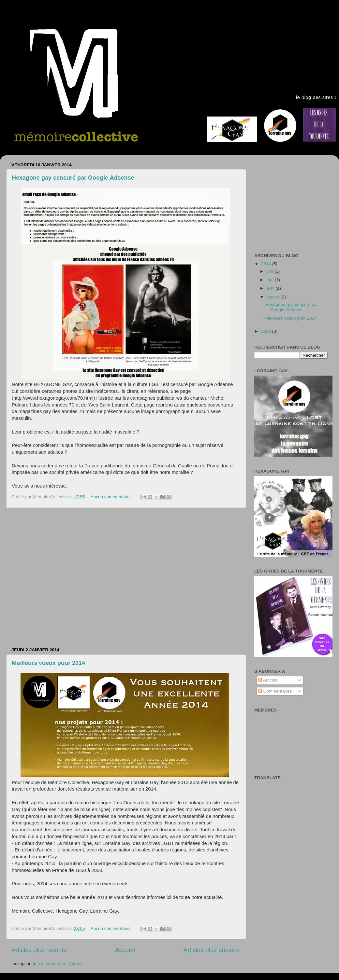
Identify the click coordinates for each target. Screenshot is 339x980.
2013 (267, 331)
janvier (273, 297)
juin (270, 271)
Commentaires (275, 691)
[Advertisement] (61, 578)
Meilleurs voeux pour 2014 (48, 663)
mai (271, 280)
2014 (267, 264)
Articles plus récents (39, 950)
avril (271, 288)
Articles (268, 680)
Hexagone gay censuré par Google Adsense (73, 178)
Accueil (125, 950)
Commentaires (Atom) (60, 964)
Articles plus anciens (212, 950)
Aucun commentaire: (111, 497)
